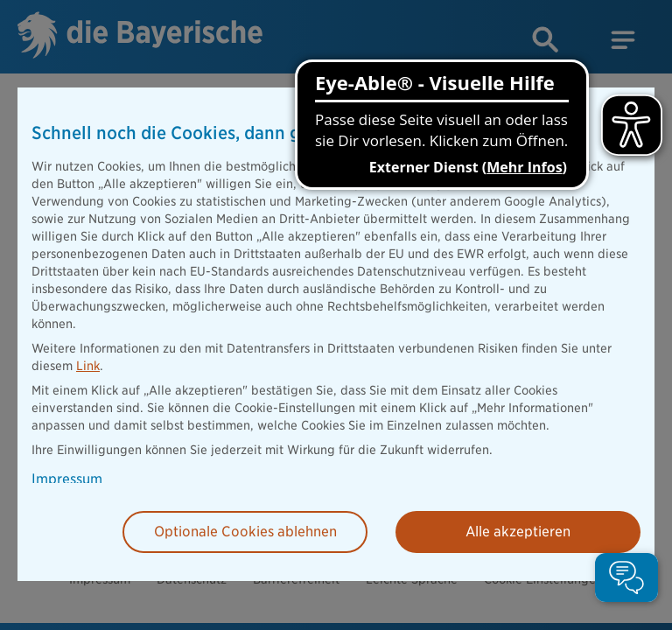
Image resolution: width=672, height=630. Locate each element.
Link (88, 366)
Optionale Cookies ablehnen (245, 532)
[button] (626, 577)
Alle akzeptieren (518, 532)
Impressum (67, 479)
